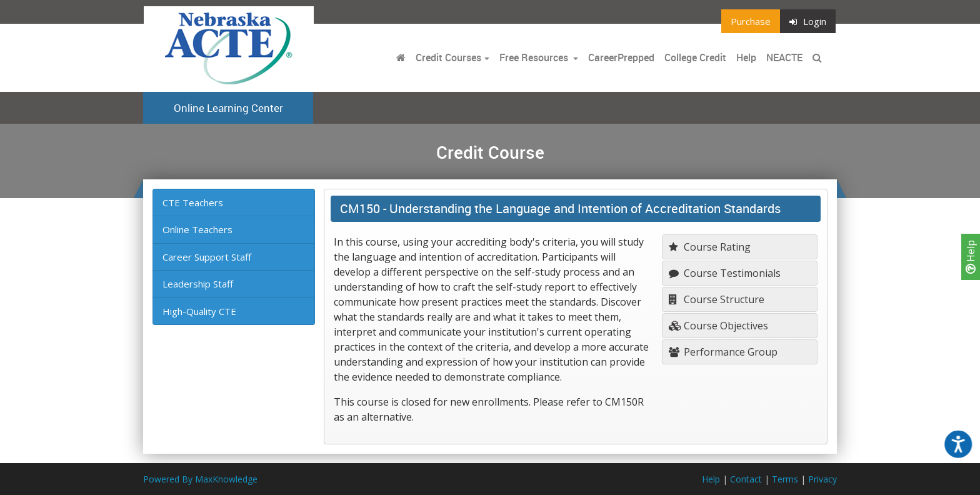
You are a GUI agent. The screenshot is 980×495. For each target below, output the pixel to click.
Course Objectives (718, 326)
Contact (746, 479)
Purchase (751, 21)
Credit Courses (448, 57)
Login (808, 21)
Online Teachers (197, 229)
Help (971, 257)
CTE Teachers (193, 202)
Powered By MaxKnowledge (200, 479)
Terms (785, 479)
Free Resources (534, 57)
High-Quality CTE (199, 311)
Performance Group (723, 352)
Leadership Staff (198, 284)
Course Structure (717, 299)
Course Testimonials (725, 273)
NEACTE (784, 57)
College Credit (695, 57)
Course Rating (710, 247)
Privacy (822, 479)
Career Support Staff (207, 257)
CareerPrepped (621, 57)
